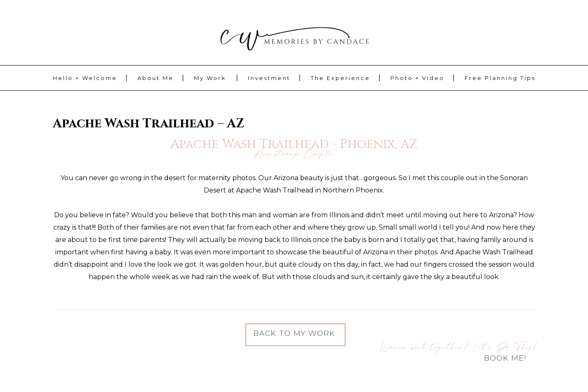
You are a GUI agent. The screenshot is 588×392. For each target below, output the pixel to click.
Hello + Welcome (85, 78)
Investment (269, 78)
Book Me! (505, 358)
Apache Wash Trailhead (494, 252)
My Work (210, 78)
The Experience (340, 78)
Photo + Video (417, 78)
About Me (156, 78)
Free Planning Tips (500, 78)
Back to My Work (294, 333)
